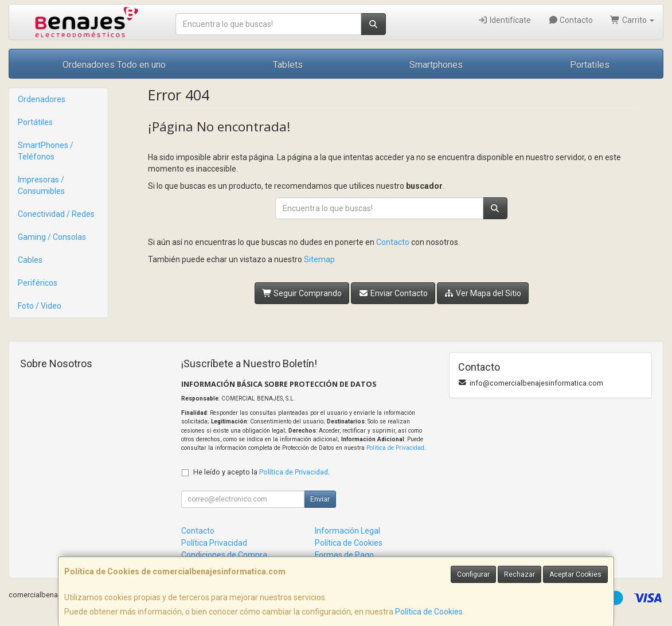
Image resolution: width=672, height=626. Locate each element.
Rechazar (519, 574)
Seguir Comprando (302, 293)
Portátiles (35, 122)
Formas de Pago (344, 555)
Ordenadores (42, 99)
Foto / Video (40, 306)
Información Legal (347, 531)
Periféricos (38, 283)
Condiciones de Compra (224, 555)
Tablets (288, 65)
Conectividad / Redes (56, 214)
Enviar (320, 499)
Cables (30, 260)
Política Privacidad (214, 543)
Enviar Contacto (393, 293)
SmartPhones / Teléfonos (46, 151)
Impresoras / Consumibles (41, 185)
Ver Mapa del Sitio (483, 293)
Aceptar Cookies (575, 574)
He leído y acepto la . (261, 472)
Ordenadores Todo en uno (114, 65)
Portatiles (590, 65)
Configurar (473, 574)
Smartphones (436, 65)
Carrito (632, 20)
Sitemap (319, 259)
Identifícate (504, 20)
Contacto (571, 20)
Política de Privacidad (395, 448)
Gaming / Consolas (52, 237)
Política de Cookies (429, 612)
